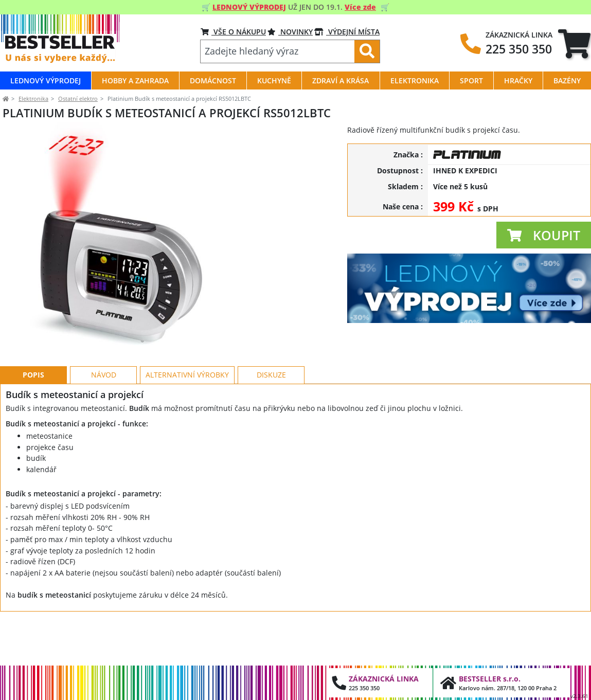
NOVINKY (290, 32)
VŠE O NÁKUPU (233, 32)
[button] (544, 235)
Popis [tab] (33, 421)
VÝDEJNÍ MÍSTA (347, 32)
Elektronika (33, 98)
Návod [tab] (104, 421)
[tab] (574, 44)
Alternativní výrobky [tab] (187, 421)
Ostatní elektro (78, 98)
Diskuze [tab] (271, 421)
